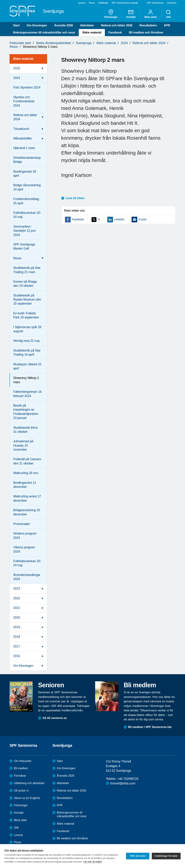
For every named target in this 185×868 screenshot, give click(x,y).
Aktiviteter (87, 25)
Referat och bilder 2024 (149, 43)
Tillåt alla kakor (138, 856)
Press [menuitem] (92, 3)
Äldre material (92, 32)
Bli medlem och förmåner (146, 32)
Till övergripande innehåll (0, 0)
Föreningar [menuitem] (111, 14)
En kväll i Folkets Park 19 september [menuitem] (26, 315)
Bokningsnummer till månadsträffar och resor (44, 32)
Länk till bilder (75, 198)
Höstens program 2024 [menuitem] (25, 536)
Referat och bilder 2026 (117, 25)
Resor (14, 47)
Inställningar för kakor (166, 856)
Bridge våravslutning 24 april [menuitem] (27, 187)
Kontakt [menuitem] (131, 14)
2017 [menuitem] (17, 646)
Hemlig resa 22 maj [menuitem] (26, 341)
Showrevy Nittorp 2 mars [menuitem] (26, 380)
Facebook (115, 32)
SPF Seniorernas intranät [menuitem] (125, 3)
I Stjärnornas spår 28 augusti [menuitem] (27, 329)
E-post (142, 219)
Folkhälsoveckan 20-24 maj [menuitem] (27, 215)
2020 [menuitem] (17, 618)
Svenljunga (84, 43)
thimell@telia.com (123, 783)
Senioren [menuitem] (172, 3)
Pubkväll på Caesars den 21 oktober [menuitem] (27, 461)
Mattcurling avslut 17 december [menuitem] (27, 498)
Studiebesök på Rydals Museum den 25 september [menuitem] (27, 300)
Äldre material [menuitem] (23, 59)
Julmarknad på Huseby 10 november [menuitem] (23, 445)
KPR (167, 25)
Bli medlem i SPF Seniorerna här (150, 727)
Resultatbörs (148, 25)
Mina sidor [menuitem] (151, 14)
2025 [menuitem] (17, 68)
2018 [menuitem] (17, 637)
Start (16, 25)
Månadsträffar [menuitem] (23, 138)
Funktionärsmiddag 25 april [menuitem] (26, 201)
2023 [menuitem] (17, 589)
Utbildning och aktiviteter (29, 783)
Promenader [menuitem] (22, 524)
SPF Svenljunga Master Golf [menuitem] (24, 246)
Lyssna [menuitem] (82, 3)
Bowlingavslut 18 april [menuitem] (25, 174)
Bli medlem (21, 768)
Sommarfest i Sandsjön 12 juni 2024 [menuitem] (24, 231)
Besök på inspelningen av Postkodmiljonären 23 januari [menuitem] (26, 412)
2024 (124, 43)
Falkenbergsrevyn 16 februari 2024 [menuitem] (27, 394)
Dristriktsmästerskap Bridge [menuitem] (27, 160)
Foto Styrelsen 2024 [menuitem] (27, 87)
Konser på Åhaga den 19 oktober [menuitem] (25, 284)
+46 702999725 (128, 779)
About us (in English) (27, 798)
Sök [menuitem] (168, 14)
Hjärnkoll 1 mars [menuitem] (24, 148)
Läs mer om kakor (93, 862)
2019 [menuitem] (17, 627)
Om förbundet (23, 761)
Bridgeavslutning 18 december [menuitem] (27, 512)
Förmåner (20, 776)
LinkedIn (119, 219)
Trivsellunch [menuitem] (21, 129)
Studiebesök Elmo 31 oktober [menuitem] (26, 430)
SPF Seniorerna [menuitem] (155, 3)
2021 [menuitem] (17, 608)
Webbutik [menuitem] (103, 3)
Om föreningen (37, 25)
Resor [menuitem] (17, 258)
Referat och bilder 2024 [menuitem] (25, 117)
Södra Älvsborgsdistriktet (53, 43)
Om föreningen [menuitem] (23, 666)
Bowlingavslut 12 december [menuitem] (25, 485)
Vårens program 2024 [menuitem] (24, 549)
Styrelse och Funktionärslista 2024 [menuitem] (24, 101)
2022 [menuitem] (17, 598)
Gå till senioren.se (55, 718)
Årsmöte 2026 (63, 25)
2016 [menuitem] (17, 656)
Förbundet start (20, 43)
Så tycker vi (21, 791)
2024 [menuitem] (17, 78)
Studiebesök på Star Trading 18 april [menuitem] (27, 352)
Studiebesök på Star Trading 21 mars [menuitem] (27, 270)
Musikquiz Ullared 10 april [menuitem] (27, 366)
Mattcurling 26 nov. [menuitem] (26, 473)
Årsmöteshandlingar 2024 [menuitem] (27, 577)
